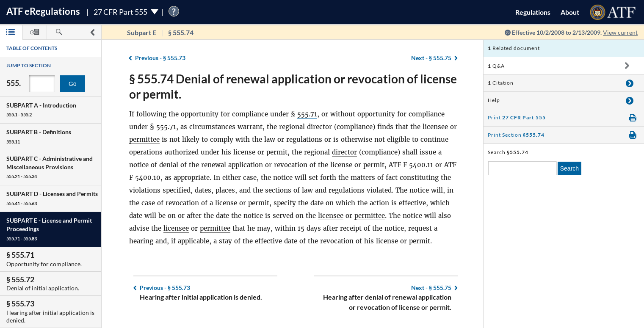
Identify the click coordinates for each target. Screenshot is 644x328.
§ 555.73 (160, 58)
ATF (395, 165)
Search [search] (569, 168)
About (570, 12)
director (319, 127)
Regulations (533, 12)
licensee (435, 127)
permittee (144, 139)
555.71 (307, 114)
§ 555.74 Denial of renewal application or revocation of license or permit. (293, 86)
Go (73, 84)
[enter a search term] (522, 168)
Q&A (496, 66)
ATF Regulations (43, 11)
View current (620, 32)
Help (494, 100)
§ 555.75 (431, 58)
